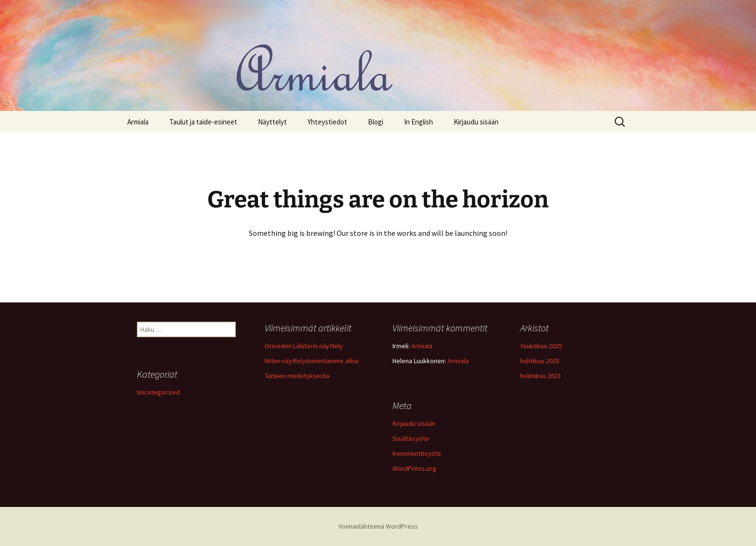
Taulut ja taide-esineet (203, 122)
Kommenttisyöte (417, 453)
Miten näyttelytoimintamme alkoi (312, 361)
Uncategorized (158, 392)
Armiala (138, 122)
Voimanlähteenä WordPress (378, 526)
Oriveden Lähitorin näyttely (304, 346)
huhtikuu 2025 (540, 361)
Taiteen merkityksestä (297, 376)
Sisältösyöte (411, 438)
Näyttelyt (272, 122)
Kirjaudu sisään (476, 122)
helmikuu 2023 (540, 376)
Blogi (376, 122)
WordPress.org (414, 468)
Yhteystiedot (327, 122)
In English (418, 122)
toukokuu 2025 (541, 346)
